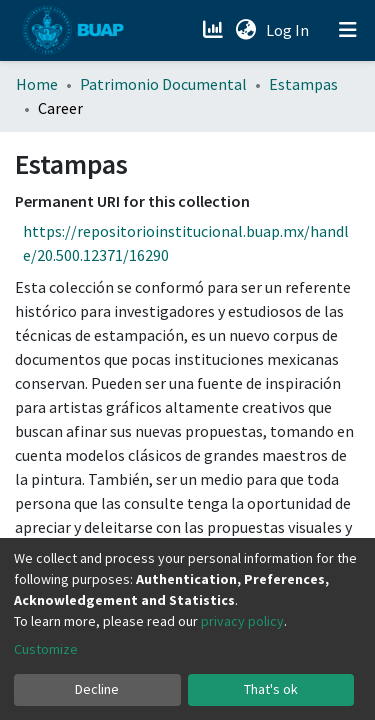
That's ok (271, 689)
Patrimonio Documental (163, 84)
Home (37, 84)
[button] (245, 30)
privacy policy (242, 621)
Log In (289, 30)
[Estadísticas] (214, 30)
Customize (46, 649)
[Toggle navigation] (348, 30)
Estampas (303, 84)
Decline (97, 689)
